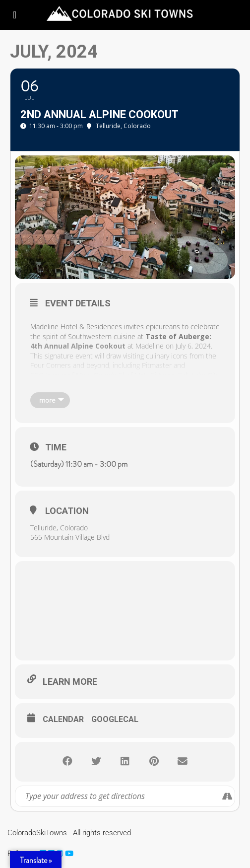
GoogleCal (115, 719)
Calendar (63, 719)
